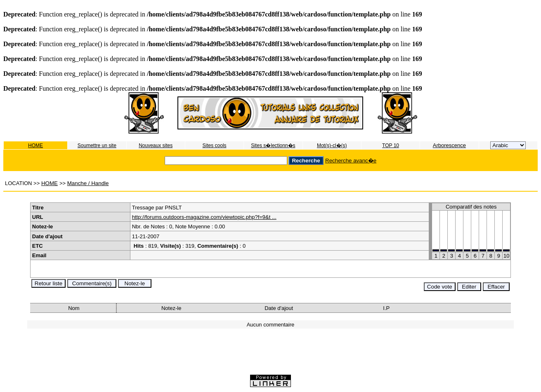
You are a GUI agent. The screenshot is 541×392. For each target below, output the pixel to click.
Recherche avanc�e (351, 161)
